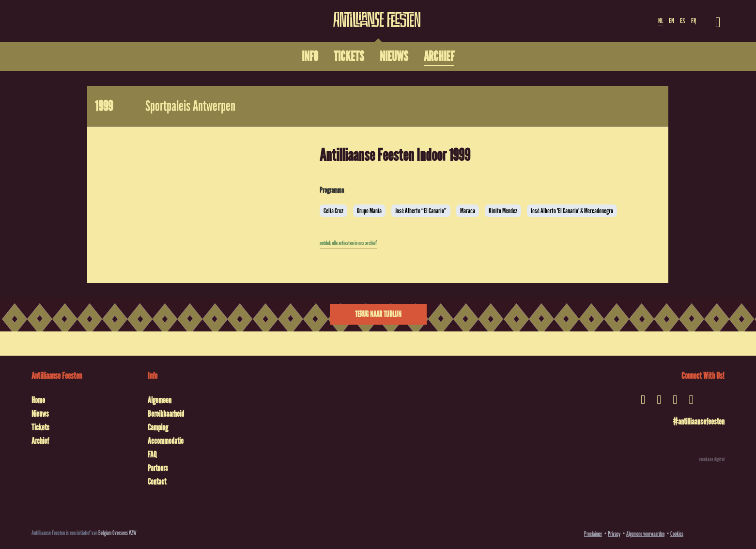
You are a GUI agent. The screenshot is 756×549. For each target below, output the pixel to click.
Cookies (677, 534)
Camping (158, 427)
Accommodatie (166, 441)
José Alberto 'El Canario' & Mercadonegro (572, 211)
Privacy (614, 534)
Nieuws (40, 414)
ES (682, 21)
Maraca (468, 211)
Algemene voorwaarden (645, 534)
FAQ (152, 455)
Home (38, 400)
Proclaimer (593, 534)
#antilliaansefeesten (699, 422)
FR (694, 21)
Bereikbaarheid (166, 414)
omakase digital (712, 459)
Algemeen (160, 400)
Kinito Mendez (503, 211)
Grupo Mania (369, 211)
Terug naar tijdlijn (378, 314)
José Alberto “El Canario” (421, 211)
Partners (158, 468)
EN (671, 21)
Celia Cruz (333, 211)
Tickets (40, 427)
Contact (157, 482)
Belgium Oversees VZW (117, 533)
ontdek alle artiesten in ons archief (348, 243)
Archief (40, 441)
